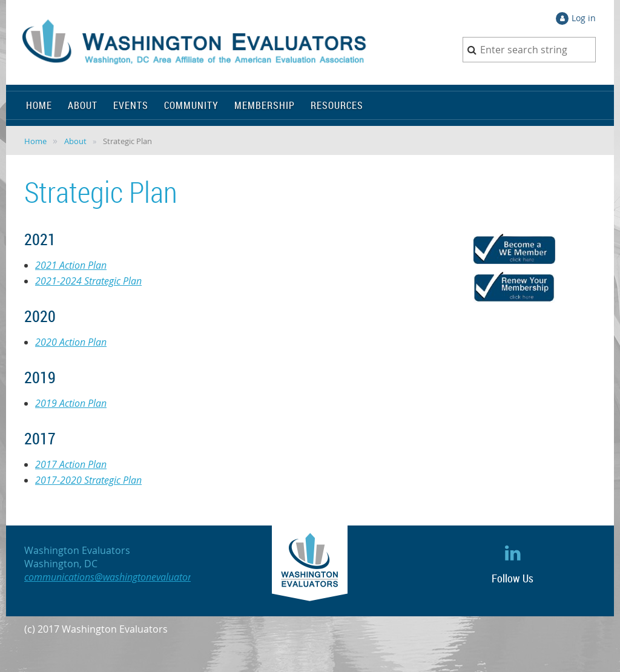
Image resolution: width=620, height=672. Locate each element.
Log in (584, 18)
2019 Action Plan (71, 403)
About (75, 141)
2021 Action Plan (71, 265)
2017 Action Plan (71, 464)
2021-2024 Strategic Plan (88, 281)
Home (35, 141)
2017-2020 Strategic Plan (88, 480)
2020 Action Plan (71, 342)
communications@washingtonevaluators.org (118, 577)
